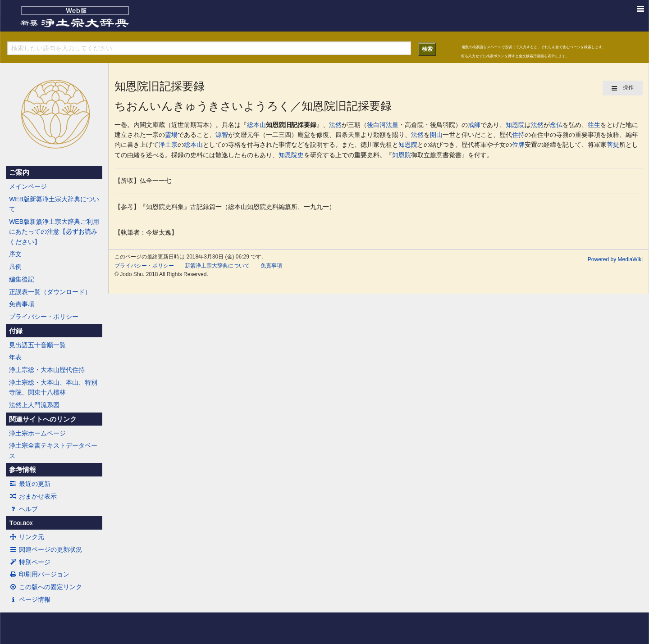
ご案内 (19, 172)
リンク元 (27, 537)
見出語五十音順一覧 (37, 345)
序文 (15, 254)
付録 (16, 331)
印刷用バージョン (39, 574)
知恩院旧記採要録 (291, 125)
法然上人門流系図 (34, 405)
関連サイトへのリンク (43, 419)
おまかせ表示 (33, 496)
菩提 (613, 145)
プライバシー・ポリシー (44, 317)
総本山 (256, 125)
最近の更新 (30, 484)
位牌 (518, 145)
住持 (518, 135)
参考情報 (23, 470)
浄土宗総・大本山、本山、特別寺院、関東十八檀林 (53, 387)
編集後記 (22, 279)
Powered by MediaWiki (615, 259)
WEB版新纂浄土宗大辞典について (54, 204)
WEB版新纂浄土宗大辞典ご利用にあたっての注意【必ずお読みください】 (54, 232)
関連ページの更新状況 (46, 549)
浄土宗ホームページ (37, 433)
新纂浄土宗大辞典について (217, 266)
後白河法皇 (383, 125)
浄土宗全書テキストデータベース (53, 450)
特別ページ (30, 562)
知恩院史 (291, 155)
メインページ (28, 186)
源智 (222, 135)
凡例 (15, 267)
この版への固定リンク (46, 587)
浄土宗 (168, 145)
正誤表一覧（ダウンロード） (50, 292)
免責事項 (22, 304)
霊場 (171, 135)
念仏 (556, 125)
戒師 (474, 125)
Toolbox (21, 523)
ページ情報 (30, 599)
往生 (594, 125)
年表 (15, 357)
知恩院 (515, 125)
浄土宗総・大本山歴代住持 (47, 370)
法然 (335, 125)
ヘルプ (23, 509)
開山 (436, 135)
